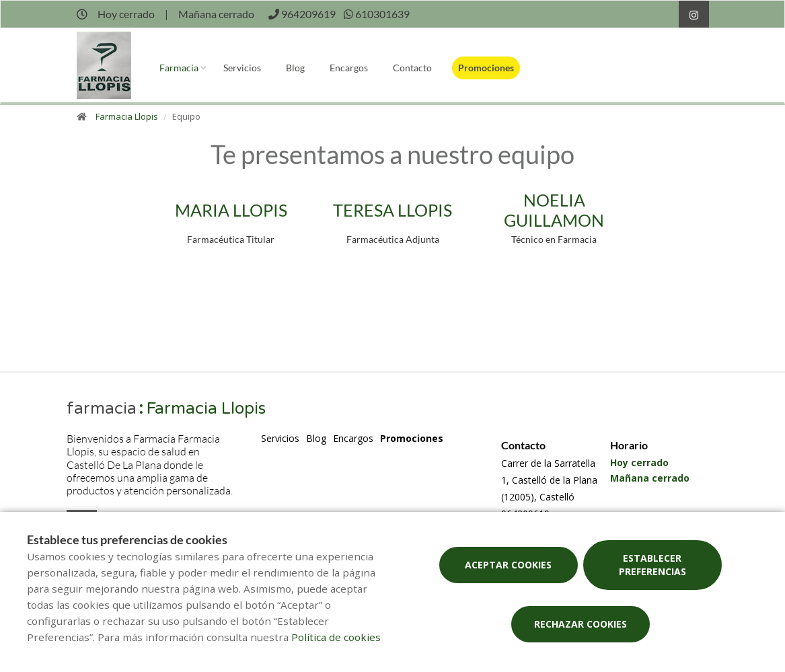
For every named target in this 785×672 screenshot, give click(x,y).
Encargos (349, 68)
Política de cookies (336, 637)
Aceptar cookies (508, 565)
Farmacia (179, 68)
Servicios (242, 68)
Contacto (412, 68)
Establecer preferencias (652, 565)
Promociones (486, 68)
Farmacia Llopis (127, 116)
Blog (295, 68)
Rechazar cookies (581, 624)
